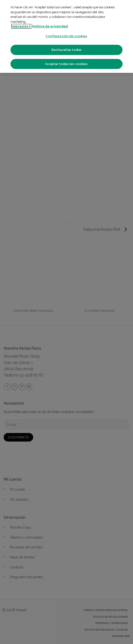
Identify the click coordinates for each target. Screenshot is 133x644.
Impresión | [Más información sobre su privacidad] (21, 26)
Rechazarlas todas (66, 50)
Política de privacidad (50, 26)
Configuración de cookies (66, 36)
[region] (66, 36)
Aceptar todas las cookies (66, 64)
